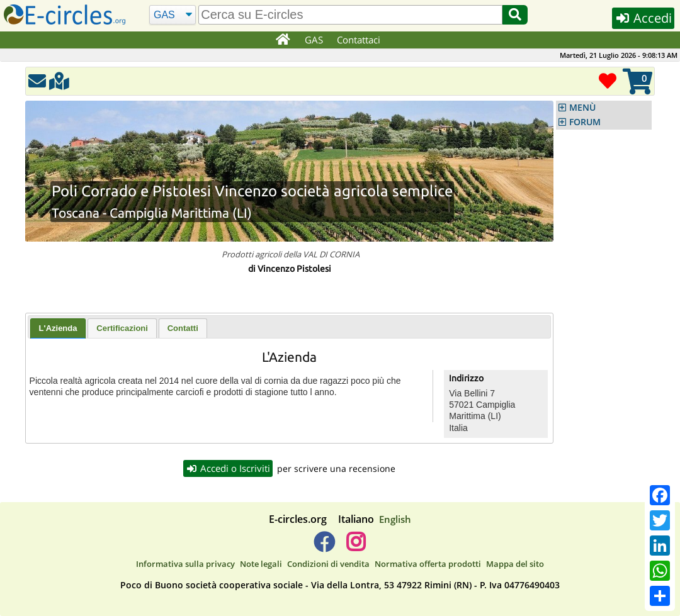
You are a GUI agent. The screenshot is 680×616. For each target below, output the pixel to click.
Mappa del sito (515, 564)
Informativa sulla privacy (185, 564)
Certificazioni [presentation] (122, 328)
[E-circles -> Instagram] (355, 547)
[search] (350, 15)
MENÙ (582, 108)
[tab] (58, 328)
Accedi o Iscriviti (228, 468)
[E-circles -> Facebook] (324, 547)
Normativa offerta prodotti (428, 564)
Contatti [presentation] (183, 328)
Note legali (261, 564)
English (395, 519)
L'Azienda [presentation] (58, 328)
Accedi (643, 18)
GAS (314, 40)
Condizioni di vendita (328, 564)
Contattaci (359, 40)
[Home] (282, 40)
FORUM (585, 122)
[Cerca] (173, 15)
